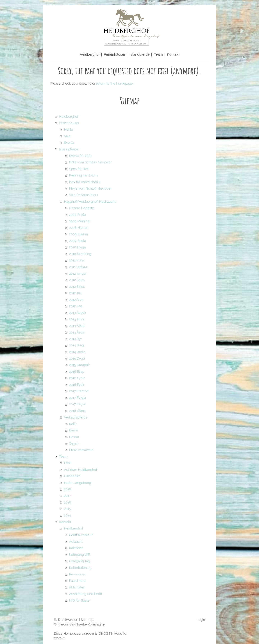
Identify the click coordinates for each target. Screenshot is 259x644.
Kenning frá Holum (83, 175)
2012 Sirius (77, 287)
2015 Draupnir (79, 365)
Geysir (74, 443)
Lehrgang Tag (79, 561)
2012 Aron (76, 300)
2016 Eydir (77, 385)
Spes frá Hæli (79, 169)
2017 (67, 496)
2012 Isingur (78, 273)
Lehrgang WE (79, 555)
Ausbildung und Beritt (86, 594)
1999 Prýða (78, 214)
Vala (67, 136)
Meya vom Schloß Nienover (90, 188)
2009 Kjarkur (79, 234)
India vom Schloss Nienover (90, 162)
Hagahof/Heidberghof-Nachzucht (90, 202)
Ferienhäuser (69, 123)
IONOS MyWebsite (112, 633)
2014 (67, 515)
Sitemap (87, 620)
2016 (68, 502)
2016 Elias (77, 372)
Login (201, 620)
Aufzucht (76, 541)
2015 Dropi (77, 358)
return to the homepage (115, 83)
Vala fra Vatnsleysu (83, 195)
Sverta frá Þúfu (80, 156)
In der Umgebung (78, 483)
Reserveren (78, 574)
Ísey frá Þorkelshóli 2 (85, 182)
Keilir (73, 424)
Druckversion (67, 620)
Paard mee (77, 581)
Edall (68, 463)
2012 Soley (77, 280)
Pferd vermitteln (81, 450)
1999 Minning (79, 221)
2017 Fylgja (78, 398)
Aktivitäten (77, 587)
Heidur (74, 437)
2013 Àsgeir (78, 313)
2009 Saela (78, 241)
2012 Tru (75, 293)
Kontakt (65, 522)
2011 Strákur (78, 267)
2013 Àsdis (77, 332)
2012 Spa (76, 306)
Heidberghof (69, 117)
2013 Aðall (77, 326)
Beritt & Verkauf (81, 535)
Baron (74, 430)
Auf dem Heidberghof (81, 470)
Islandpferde (69, 149)
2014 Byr (75, 339)
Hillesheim (72, 476)
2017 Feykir (78, 404)
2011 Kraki (77, 260)
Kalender (76, 548)
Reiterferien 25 (80, 568)
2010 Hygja (77, 247)
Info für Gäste (79, 600)
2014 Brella (77, 352)
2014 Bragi (77, 345)
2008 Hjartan (79, 228)
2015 (67, 509)
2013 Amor (77, 319)
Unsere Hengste (82, 208)
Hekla (68, 129)
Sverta (69, 143)
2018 (68, 489)
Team (63, 456)
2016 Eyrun (77, 378)
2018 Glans (77, 411)
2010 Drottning (80, 254)
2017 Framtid (79, 391)
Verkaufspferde (76, 417)
